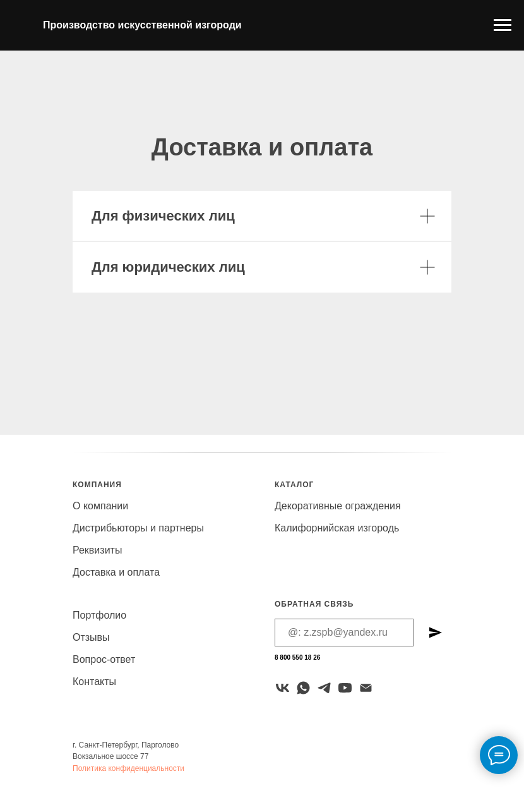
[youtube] (345, 688)
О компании (100, 506)
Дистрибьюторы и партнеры (138, 528)
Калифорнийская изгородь (337, 528)
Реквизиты (97, 550)
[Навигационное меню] (503, 25)
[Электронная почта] (366, 688)
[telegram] (324, 688)
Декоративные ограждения (338, 506)
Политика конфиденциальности (128, 768)
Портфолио (99, 615)
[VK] (283, 688)
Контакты (94, 682)
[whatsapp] (303, 688)
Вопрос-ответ (104, 659)
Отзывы (91, 637)
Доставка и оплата (116, 572)
